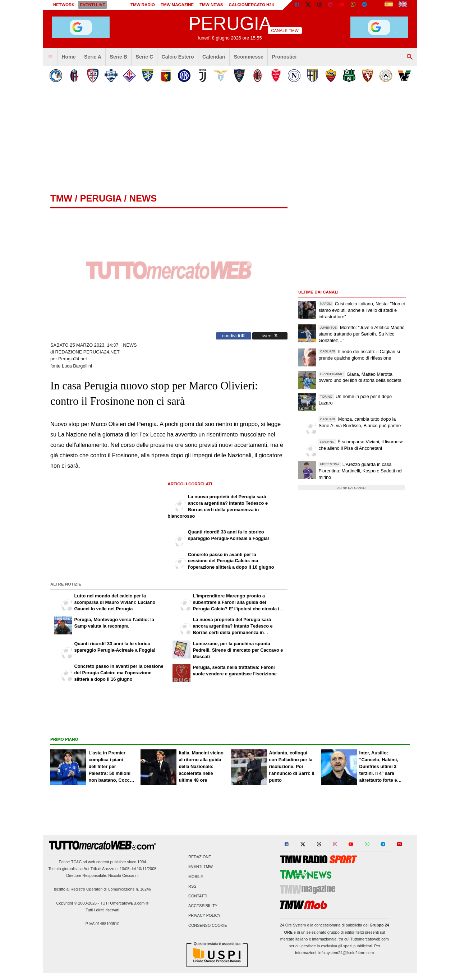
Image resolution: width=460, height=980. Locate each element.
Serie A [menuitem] (93, 57)
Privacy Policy (204, 916)
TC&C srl (79, 862)
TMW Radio (143, 5)
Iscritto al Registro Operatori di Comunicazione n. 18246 (102, 889)
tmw (61, 198)
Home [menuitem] (68, 57)
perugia (101, 198)
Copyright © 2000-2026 (77, 903)
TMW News (211, 5)
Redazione (200, 857)
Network (64, 5)
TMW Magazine (177, 5)
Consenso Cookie (208, 925)
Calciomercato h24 (252, 5)
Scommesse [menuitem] (249, 57)
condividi (233, 336)
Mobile (196, 877)
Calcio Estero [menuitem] (178, 57)
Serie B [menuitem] (119, 57)
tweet (270, 336)
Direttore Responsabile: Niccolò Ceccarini (103, 875)
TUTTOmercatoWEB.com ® (125, 903)
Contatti (198, 896)
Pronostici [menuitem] (284, 57)
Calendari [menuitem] (214, 57)
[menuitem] (50, 57)
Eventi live (92, 5)
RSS (192, 886)
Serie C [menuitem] (145, 57)
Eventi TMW (201, 867)
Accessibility (203, 906)
